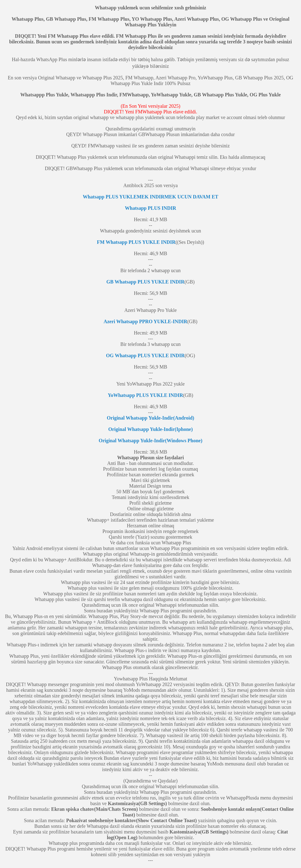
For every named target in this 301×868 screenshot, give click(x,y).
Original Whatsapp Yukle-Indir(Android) (150, 418)
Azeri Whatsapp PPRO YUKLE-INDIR (145, 321)
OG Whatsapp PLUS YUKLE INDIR (145, 355)
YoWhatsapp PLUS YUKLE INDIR (145, 395)
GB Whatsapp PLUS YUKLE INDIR (146, 282)
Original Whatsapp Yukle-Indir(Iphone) (150, 429)
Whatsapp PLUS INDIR (151, 208)
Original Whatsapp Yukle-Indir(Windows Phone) (150, 441)
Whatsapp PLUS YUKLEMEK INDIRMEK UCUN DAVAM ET (151, 197)
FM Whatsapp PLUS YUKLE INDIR (136, 242)
